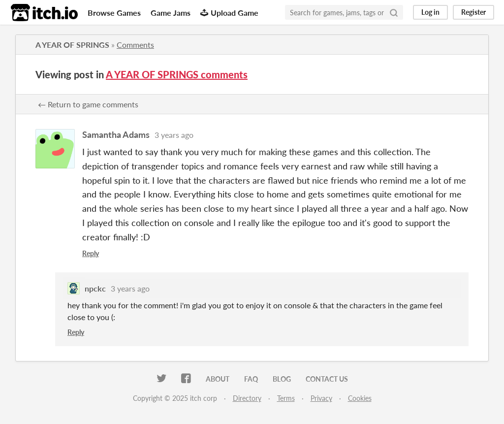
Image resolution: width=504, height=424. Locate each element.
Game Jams (171, 13)
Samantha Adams (116, 134)
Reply (91, 253)
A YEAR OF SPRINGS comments (177, 74)
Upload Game (229, 13)
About (218, 379)
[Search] (394, 12)
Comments (135, 45)
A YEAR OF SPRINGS (72, 45)
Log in (430, 12)
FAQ (251, 379)
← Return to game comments (88, 104)
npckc (95, 288)
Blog (282, 379)
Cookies (360, 398)
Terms (286, 398)
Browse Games (114, 13)
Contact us (327, 379)
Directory (247, 398)
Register (473, 12)
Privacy (321, 398)
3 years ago (174, 135)
